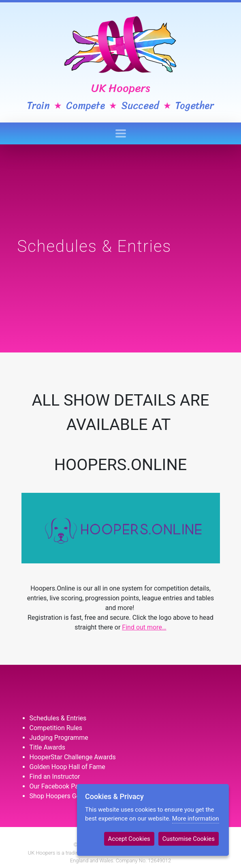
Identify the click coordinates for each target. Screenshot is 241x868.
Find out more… (144, 627)
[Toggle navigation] (121, 133)
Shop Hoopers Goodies (63, 796)
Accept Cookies (129, 839)
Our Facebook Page (58, 786)
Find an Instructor (55, 777)
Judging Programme (59, 738)
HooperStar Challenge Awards (73, 757)
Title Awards (47, 747)
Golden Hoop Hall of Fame (67, 767)
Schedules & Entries (58, 718)
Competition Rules (56, 728)
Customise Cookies (189, 839)
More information (196, 819)
